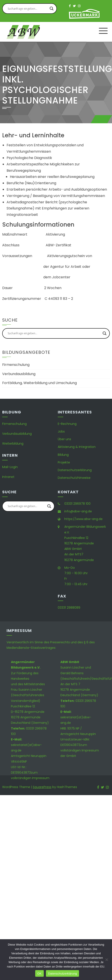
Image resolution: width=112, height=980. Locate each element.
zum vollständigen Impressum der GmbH (80, 750)
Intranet (8, 477)
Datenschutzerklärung (75, 470)
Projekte (64, 462)
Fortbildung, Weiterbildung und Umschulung (39, 383)
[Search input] (28, 9)
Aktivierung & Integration (77, 447)
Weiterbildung (13, 444)
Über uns (64, 439)
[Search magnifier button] (52, 9)
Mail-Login (10, 467)
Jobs (61, 431)
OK (39, 974)
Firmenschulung (16, 365)
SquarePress (42, 787)
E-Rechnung (67, 424)
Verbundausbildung (19, 374)
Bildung (63, 455)
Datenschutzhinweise (74, 478)
